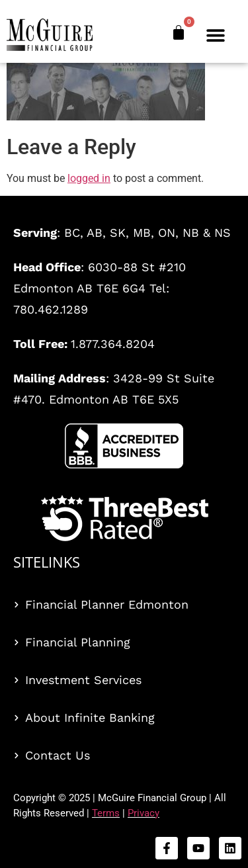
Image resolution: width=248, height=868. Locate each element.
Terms (106, 813)
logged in (89, 178)
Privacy (144, 813)
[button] (216, 35)
